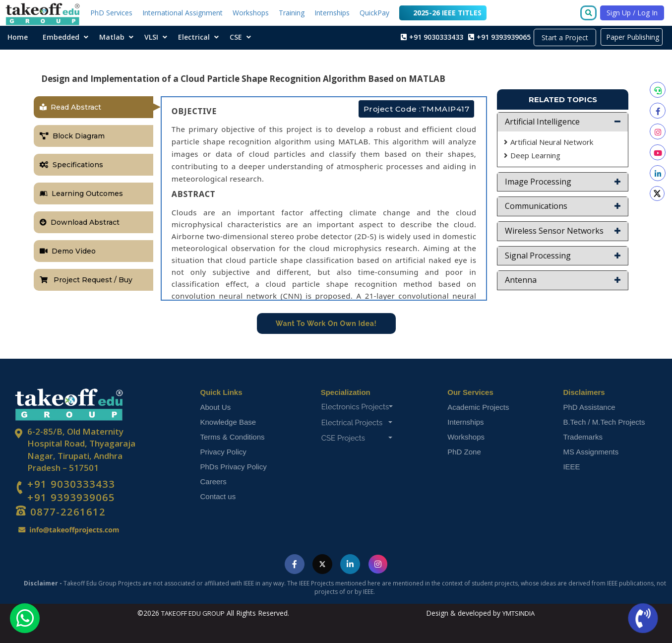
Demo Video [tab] (68, 251)
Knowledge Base (228, 422)
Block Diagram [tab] (72, 136)
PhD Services (111, 13)
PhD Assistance (589, 407)
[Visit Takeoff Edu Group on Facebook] (295, 564)
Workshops (251, 13)
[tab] (563, 122)
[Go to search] (590, 13)
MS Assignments (591, 452)
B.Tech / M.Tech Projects (604, 422)
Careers (214, 482)
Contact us (218, 496)
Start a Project (565, 37)
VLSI (151, 37)
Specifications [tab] (71, 165)
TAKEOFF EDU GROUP (193, 613)
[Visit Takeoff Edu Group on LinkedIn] (350, 564)
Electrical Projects (357, 423)
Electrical (194, 37)
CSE (236, 37)
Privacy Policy (223, 452)
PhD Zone (464, 452)
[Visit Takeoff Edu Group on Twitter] (322, 564)
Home (18, 37)
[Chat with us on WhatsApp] (25, 618)
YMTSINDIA (519, 613)
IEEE (571, 467)
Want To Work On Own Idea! (326, 323)
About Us (216, 407)
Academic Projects (478, 407)
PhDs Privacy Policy (234, 467)
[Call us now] (644, 618)
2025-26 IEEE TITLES (443, 13)
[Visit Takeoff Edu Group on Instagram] (378, 564)
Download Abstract (80, 222)
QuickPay (374, 13)
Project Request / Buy (86, 280)
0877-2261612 (66, 512)
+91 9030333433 (71, 484)
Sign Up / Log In (632, 13)
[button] (563, 122)
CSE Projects (357, 438)
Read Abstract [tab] (70, 107)
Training (292, 13)
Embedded (61, 37)
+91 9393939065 (71, 498)
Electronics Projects (357, 407)
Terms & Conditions (233, 437)
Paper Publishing (632, 37)
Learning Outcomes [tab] (81, 193)
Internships (332, 13)
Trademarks (582, 437)
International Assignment (183, 13)
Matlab (112, 37)
